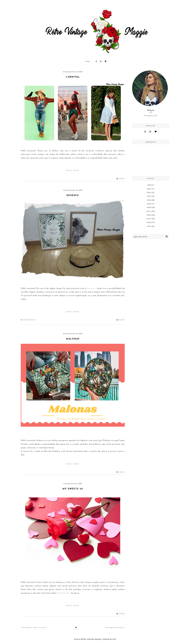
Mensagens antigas (115, 627)
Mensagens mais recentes (34, 627)
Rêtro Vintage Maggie (91, 639)
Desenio (73, 195)
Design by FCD (109, 639)
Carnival (73, 77)
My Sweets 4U (73, 489)
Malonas (73, 339)
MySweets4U (63, 593)
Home (88, 61)
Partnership (29, 320)
